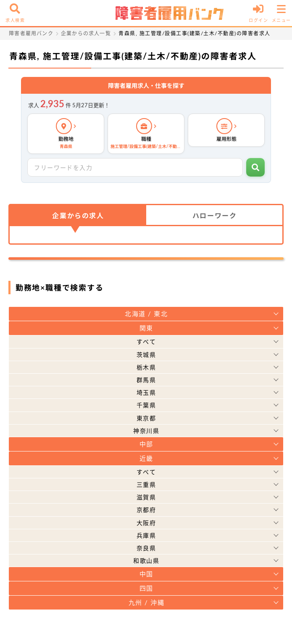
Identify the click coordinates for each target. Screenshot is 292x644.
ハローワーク (215, 215)
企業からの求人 (78, 215)
